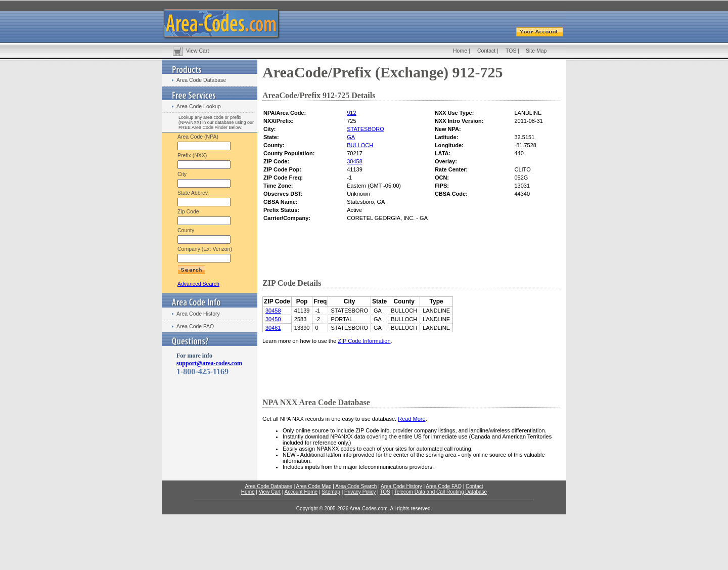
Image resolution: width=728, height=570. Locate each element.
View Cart (197, 51)
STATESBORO (366, 129)
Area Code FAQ (195, 326)
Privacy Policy (360, 492)
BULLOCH (360, 145)
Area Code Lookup (199, 106)
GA (351, 137)
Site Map (536, 51)
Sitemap (331, 492)
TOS (511, 51)
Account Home (301, 492)
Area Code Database (201, 80)
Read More (412, 419)
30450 (273, 319)
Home (460, 51)
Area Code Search (356, 486)
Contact (486, 51)
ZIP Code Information (364, 341)
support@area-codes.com (209, 363)
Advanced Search (198, 284)
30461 (273, 328)
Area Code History (198, 314)
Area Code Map (313, 486)
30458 (355, 161)
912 (351, 113)
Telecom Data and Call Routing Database (441, 492)
